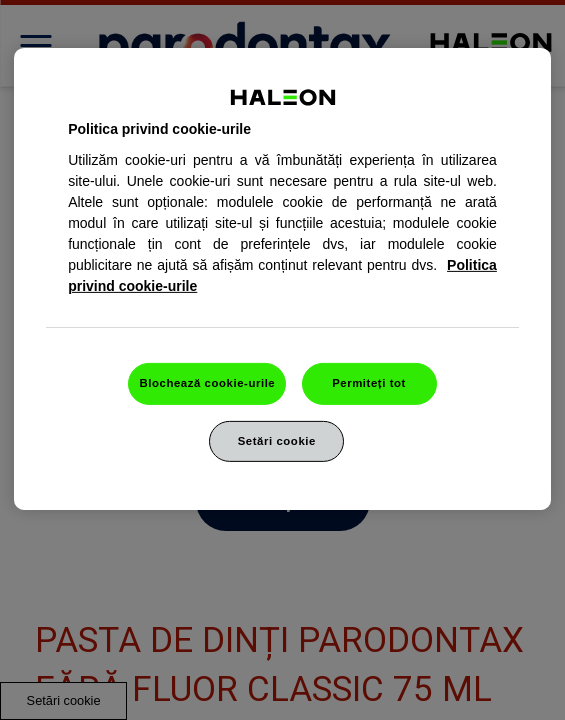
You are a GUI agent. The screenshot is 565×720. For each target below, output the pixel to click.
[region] (282, 279)
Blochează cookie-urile (207, 382)
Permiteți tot (369, 382)
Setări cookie (277, 440)
